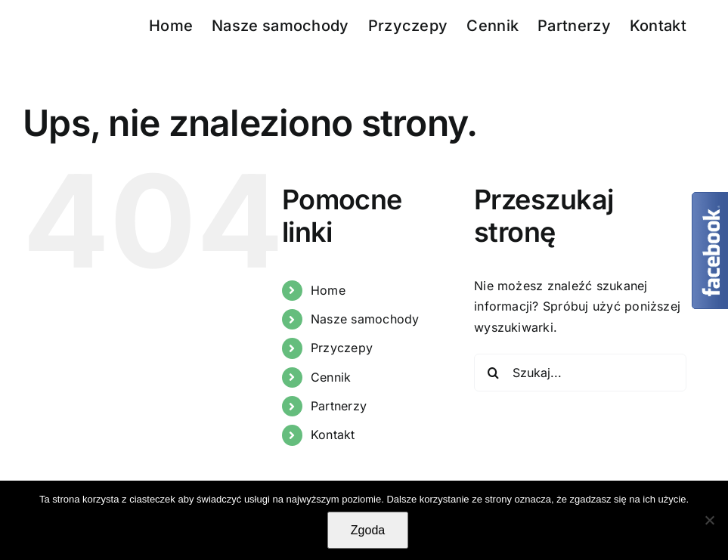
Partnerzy (339, 406)
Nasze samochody (365, 319)
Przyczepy (342, 348)
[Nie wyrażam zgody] (709, 520)
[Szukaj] (493, 373)
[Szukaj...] (580, 373)
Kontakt (333, 435)
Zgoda (368, 530)
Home (328, 290)
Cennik (331, 377)
